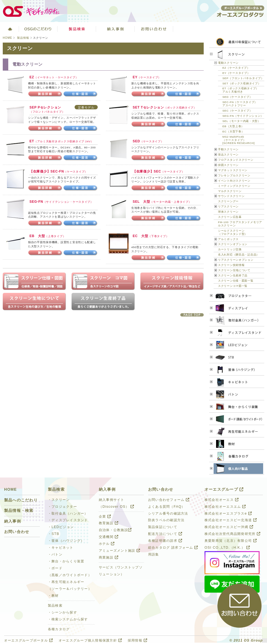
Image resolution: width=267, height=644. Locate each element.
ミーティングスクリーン (234, 186)
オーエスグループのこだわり (38, 29)
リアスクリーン (228, 206)
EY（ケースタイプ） (236, 73)
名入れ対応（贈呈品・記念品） (239, 255)
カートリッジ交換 (230, 249)
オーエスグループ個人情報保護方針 (90, 640)
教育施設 (109, 523)
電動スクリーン (228, 63)
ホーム (9, 29)
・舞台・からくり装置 (66, 561)
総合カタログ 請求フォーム (173, 548)
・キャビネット (61, 548)
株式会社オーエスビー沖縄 (229, 527)
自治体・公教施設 (115, 530)
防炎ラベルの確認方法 (166, 520)
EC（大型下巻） (233, 131)
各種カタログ (59, 629)
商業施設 (109, 557)
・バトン (55, 554)
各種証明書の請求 (165, 541)
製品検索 (77, 29)
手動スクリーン (228, 149)
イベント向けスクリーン (234, 181)
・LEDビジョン (61, 527)
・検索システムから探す (68, 619)
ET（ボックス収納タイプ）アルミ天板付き (241, 90)
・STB (54, 534)
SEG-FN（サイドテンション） (243, 116)
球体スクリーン (228, 212)
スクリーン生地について (234, 270)
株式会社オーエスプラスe (228, 513)
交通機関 (109, 537)
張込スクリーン (228, 155)
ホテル (107, 544)
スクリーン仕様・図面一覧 (236, 281)
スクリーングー (228, 201)
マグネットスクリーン (233, 170)
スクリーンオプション (233, 244)
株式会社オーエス (222, 500)
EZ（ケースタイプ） (236, 68)
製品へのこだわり (21, 500)
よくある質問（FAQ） (167, 507)
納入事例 (13, 521)
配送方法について (165, 534)
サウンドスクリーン (231, 196)
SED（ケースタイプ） (237, 97)
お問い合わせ (154, 29)
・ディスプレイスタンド (68, 520)
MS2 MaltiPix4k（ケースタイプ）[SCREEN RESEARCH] (239, 140)
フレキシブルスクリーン (234, 175)
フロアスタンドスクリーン (236, 160)
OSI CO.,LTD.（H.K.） (227, 548)
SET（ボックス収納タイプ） (242, 83)
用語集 (154, 554)
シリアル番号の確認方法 (168, 513)
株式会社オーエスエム (225, 507)
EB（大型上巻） (233, 126)
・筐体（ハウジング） (66, 541)
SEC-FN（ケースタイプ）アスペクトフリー (240, 104)
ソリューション (115, 29)
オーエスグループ (224, 489)
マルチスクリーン (230, 191)
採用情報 (137, 640)
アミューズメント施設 (119, 551)
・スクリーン (59, 500)
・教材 (53, 596)
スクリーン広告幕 (230, 217)
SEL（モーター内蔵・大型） (242, 121)
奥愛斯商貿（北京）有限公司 (231, 541)
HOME (7, 38)
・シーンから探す (62, 612)
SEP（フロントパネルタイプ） (243, 78)
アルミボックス (228, 239)
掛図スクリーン (228, 165)
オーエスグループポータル (28, 640)
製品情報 (23, 38)
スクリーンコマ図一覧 (233, 286)
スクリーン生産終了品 (233, 275)
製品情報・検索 (19, 511)
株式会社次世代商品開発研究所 (232, 534)
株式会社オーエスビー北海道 (231, 520)
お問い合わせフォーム (169, 500)
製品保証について (163, 527)
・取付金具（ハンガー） (68, 513)
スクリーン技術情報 (231, 265)
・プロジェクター (62, 507)
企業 (105, 517)
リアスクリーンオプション (236, 260)
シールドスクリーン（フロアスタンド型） (233, 232)
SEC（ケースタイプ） (237, 111)
